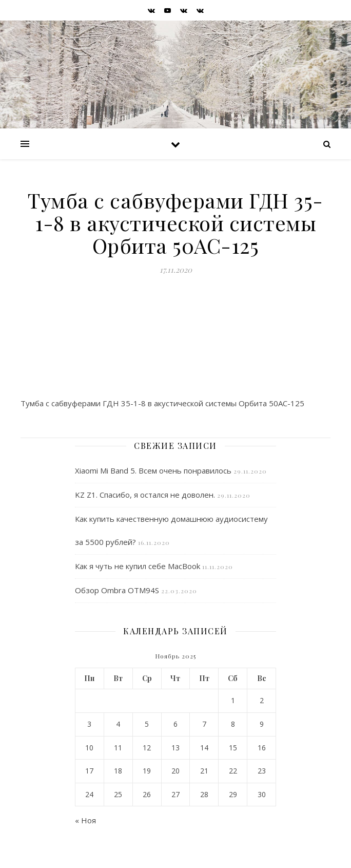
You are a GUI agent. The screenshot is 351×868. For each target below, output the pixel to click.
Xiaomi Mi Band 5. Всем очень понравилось (153, 470)
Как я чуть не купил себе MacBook (138, 566)
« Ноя (85, 820)
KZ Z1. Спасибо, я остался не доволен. (145, 495)
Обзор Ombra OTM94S (117, 590)
